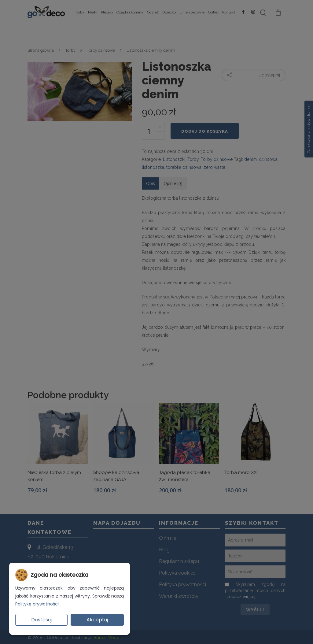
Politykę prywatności (37, 604)
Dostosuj (41, 620)
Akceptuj (97, 620)
